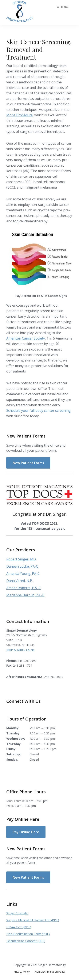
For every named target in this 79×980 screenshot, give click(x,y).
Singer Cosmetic (17, 913)
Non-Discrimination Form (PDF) (28, 934)
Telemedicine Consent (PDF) (26, 941)
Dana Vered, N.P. (19, 581)
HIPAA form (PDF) (19, 927)
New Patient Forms (28, 463)
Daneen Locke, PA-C (22, 566)
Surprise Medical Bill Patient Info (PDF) (33, 920)
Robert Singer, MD (21, 559)
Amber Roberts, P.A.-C (24, 588)
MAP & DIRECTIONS (20, 650)
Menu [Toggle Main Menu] (62, 7)
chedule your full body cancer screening (39, 410)
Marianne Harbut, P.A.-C (25, 595)
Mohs (11, 115)
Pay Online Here (26, 832)
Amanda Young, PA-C (23, 574)
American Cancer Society (26, 338)
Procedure (24, 115)
